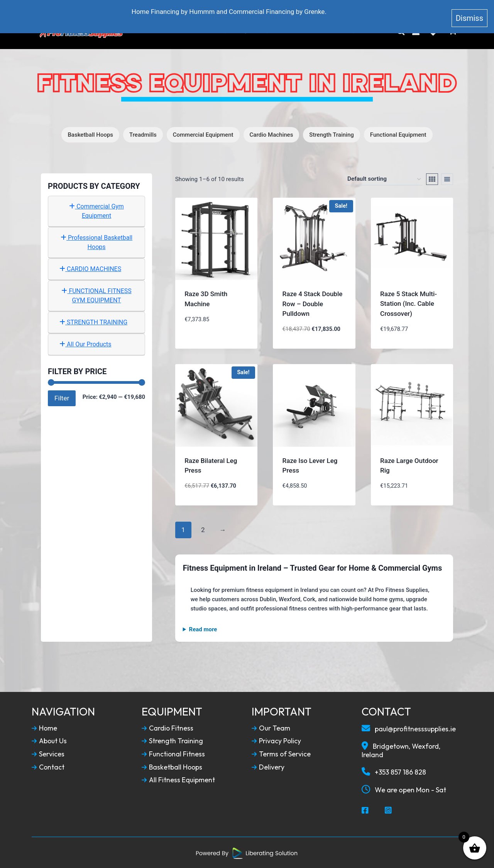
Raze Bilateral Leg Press (211, 465)
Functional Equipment (398, 134)
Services (48, 753)
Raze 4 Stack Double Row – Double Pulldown (313, 303)
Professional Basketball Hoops (96, 242)
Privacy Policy (277, 740)
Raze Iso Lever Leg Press (310, 465)
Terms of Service (281, 753)
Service (294, 31)
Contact (356, 31)
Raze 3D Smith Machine (206, 298)
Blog (324, 31)
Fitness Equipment (244, 31)
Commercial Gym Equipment (96, 210)
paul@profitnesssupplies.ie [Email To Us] (409, 727)
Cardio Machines (272, 134)
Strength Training (331, 134)
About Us (190, 31)
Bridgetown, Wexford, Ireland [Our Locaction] (402, 749)
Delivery (268, 766)
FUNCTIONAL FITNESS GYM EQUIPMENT (96, 295)
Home (156, 31)
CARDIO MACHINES (90, 268)
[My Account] (416, 31)
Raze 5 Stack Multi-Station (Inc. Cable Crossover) (409, 303)
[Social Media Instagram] (389, 810)
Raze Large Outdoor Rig (409, 465)
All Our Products (85, 343)
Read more (203, 629)
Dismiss (469, 13)
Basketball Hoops (90, 134)
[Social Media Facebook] (365, 810)
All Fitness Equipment (178, 779)
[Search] (401, 31)
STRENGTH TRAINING (93, 321)
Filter (62, 397)
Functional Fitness (174, 753)
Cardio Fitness (168, 727)
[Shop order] (384, 178)
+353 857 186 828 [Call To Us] (394, 771)
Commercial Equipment (203, 134)
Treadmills (143, 134)
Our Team (271, 727)
